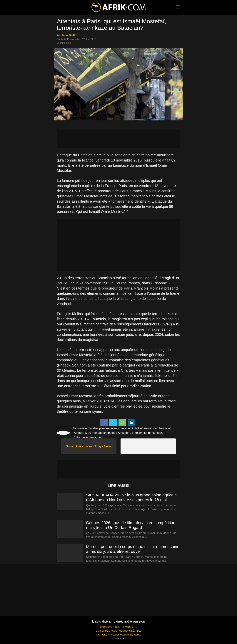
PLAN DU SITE (129, 627)
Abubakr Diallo (67, 35)
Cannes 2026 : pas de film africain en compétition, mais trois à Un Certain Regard (131, 525)
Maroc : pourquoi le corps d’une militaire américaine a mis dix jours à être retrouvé (133, 549)
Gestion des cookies (131, 635)
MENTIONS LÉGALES (130, 631)
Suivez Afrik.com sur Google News (89, 446)
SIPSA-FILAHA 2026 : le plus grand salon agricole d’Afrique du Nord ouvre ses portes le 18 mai (131, 497)
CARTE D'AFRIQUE (110, 627)
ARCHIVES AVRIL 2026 (108, 635)
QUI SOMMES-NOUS (106, 631)
